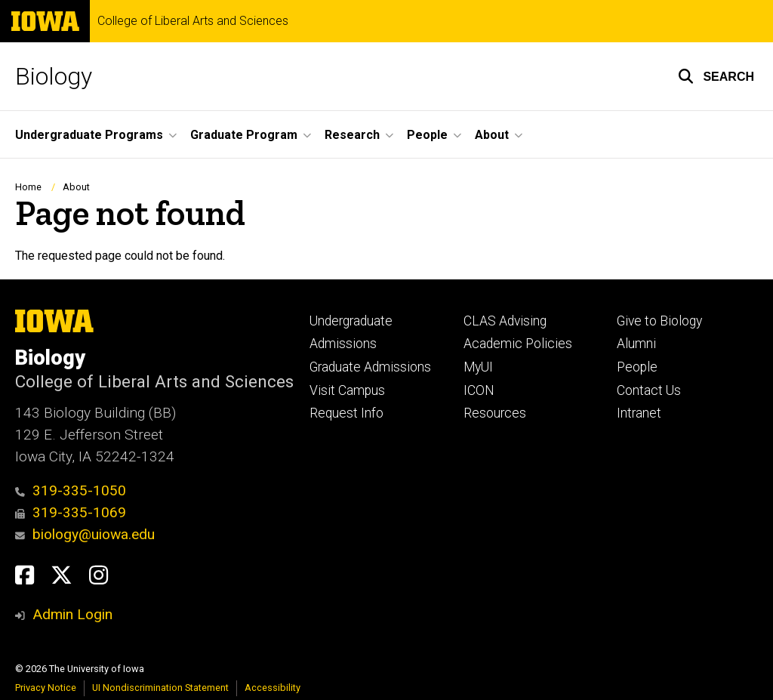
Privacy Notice (46, 688)
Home (28, 187)
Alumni (636, 344)
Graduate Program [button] (244, 135)
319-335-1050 (71, 490)
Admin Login (72, 614)
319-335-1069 (71, 512)
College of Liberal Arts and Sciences (193, 21)
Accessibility (273, 688)
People (637, 367)
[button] (716, 76)
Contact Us (649, 390)
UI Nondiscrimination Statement (160, 688)
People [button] (427, 135)
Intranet (639, 413)
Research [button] (352, 135)
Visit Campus (347, 390)
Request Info (346, 413)
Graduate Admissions (370, 367)
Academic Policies (518, 344)
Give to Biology (659, 321)
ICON (479, 390)
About (76, 187)
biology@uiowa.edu (85, 534)
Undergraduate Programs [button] (89, 135)
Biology (54, 76)
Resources (495, 413)
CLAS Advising (505, 321)
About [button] (492, 135)
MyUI (478, 367)
